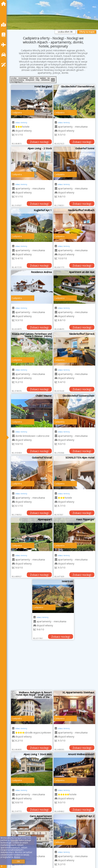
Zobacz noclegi (39, 142)
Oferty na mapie (87, 32)
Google (14, 840)
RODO (17, 857)
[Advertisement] (53, 666)
